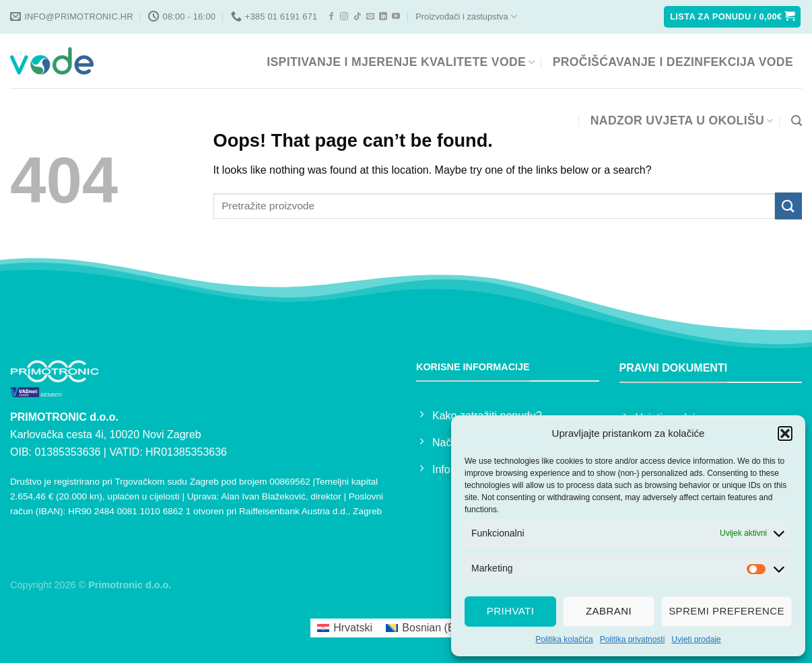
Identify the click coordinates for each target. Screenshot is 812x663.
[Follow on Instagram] (344, 17)
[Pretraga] (797, 121)
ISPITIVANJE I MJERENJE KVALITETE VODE (401, 62)
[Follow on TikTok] (358, 17)
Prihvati (511, 611)
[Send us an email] (370, 17)
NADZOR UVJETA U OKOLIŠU (682, 120)
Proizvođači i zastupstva (466, 16)
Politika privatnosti (633, 639)
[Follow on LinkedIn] (383, 17)
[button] (785, 433)
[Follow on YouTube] (396, 17)
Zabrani (609, 611)
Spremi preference (726, 611)
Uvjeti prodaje (696, 639)
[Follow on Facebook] (331, 17)
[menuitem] (345, 628)
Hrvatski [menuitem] (353, 628)
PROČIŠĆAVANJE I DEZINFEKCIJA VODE (673, 62)
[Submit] (788, 206)
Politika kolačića (564, 639)
